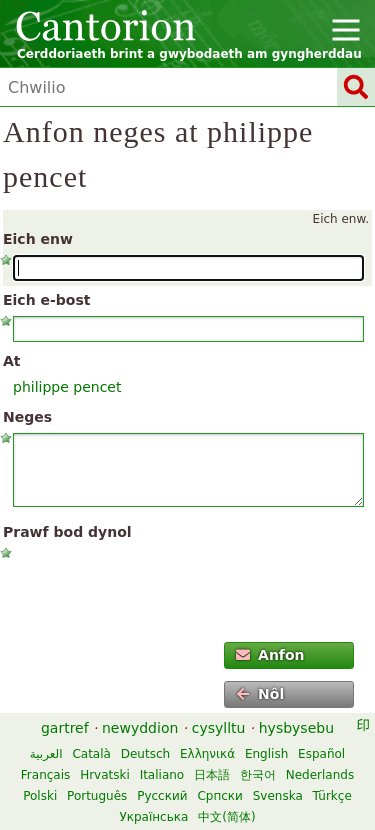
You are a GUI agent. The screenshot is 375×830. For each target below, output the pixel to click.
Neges (27, 417)
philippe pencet (67, 387)
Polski (40, 796)
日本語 (212, 775)
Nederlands (320, 775)
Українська (153, 817)
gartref (65, 728)
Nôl (260, 694)
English (266, 754)
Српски (220, 796)
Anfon (270, 655)
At (12, 361)
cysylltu (219, 728)
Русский (162, 796)
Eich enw (38, 239)
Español (321, 754)
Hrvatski (105, 775)
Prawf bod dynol (67, 532)
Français (45, 775)
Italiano (162, 775)
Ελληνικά (207, 754)
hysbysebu (296, 728)
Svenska (278, 796)
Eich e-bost (46, 300)
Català (91, 754)
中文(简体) (226, 817)
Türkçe (332, 796)
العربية (46, 754)
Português (97, 796)
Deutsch (145, 754)
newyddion (140, 728)
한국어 (258, 775)
